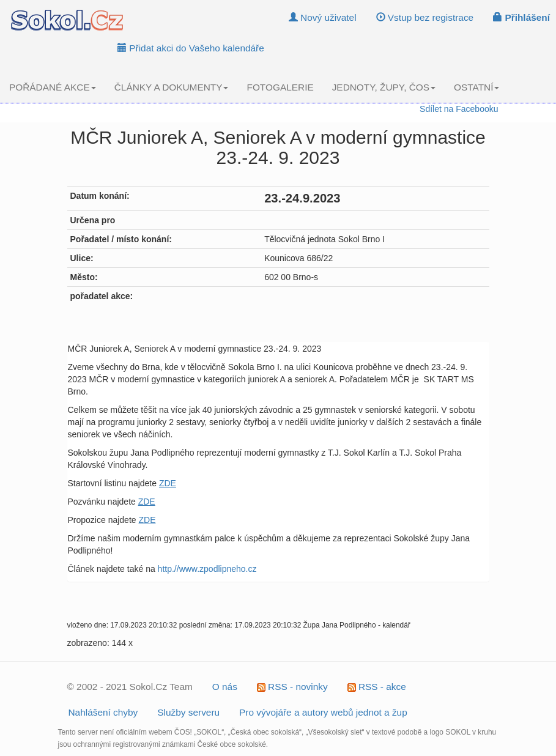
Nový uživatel (323, 17)
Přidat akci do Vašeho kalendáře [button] (191, 48)
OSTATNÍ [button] (476, 87)
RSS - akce (377, 687)
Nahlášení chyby (103, 712)
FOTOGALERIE (280, 87)
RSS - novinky (292, 687)
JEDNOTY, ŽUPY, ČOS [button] (384, 87)
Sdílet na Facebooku (459, 109)
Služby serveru (188, 712)
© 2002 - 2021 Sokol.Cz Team (130, 687)
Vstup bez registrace (425, 17)
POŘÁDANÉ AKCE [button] (53, 87)
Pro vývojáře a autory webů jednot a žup (323, 712)
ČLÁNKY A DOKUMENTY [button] (172, 87)
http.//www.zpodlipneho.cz (207, 569)
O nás (225, 687)
